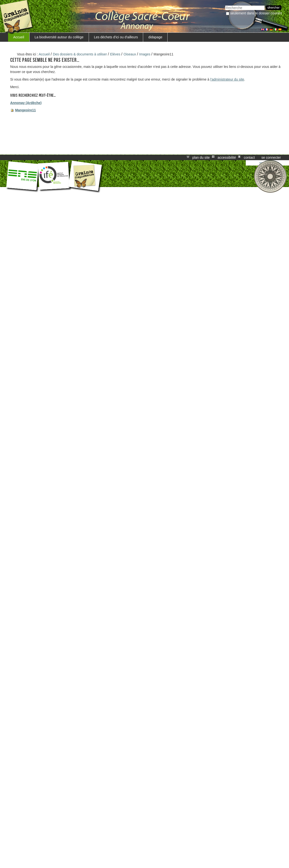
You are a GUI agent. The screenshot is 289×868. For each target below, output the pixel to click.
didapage (155, 37)
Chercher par (225, 5)
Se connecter (271, 157)
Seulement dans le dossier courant (256, 13)
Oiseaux (130, 54)
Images (145, 54)
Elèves (115, 54)
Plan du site (201, 157)
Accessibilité (227, 157)
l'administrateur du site (227, 79)
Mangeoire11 (26, 110)
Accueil (19, 37)
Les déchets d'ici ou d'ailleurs (116, 37)
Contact (249, 157)
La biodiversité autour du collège (59, 37)
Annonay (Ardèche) (26, 103)
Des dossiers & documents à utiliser (80, 54)
